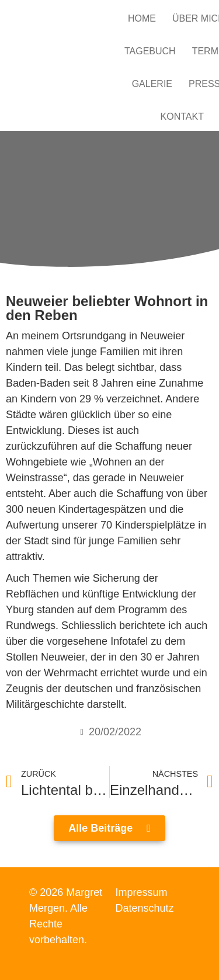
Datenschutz (145, 908)
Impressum (142, 892)
